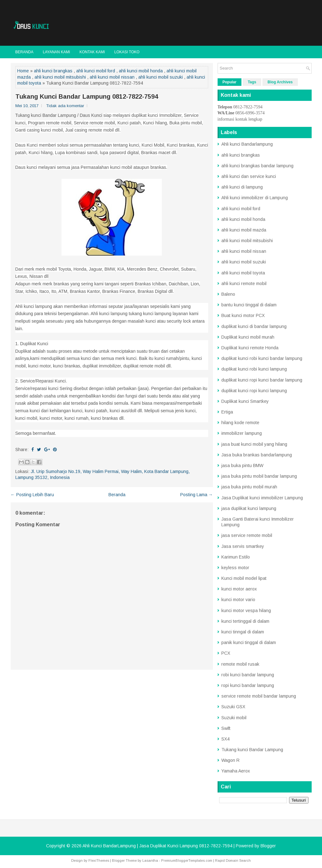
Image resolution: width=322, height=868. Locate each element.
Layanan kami (57, 52)
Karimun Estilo (236, 557)
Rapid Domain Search (233, 860)
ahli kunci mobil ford (96, 71)
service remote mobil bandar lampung (259, 696)
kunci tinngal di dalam (243, 632)
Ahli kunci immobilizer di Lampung (255, 198)
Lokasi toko (127, 52)
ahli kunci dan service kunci (249, 176)
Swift (226, 728)
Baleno (228, 294)
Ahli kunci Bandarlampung (247, 144)
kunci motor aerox (239, 589)
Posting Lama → (197, 495)
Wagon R (230, 760)
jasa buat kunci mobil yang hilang (254, 444)
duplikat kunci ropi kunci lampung (254, 391)
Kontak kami (92, 52)
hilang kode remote (240, 423)
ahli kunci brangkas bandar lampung (257, 166)
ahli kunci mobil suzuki (161, 77)
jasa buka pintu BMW (242, 465)
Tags (252, 82)
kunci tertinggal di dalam (245, 621)
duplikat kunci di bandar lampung (254, 326)
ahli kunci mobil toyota (243, 273)
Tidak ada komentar (65, 106)
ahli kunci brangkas (53, 71)
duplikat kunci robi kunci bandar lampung (262, 358)
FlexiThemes (99, 860)
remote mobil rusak (240, 664)
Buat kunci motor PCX (243, 315)
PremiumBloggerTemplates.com (187, 860)
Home (23, 71)
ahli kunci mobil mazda (244, 230)
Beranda (24, 52)
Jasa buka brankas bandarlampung (257, 455)
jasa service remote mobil (247, 535)
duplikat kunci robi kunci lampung (254, 369)
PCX (226, 653)
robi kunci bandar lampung (248, 675)
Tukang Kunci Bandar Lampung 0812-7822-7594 (87, 96)
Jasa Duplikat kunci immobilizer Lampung (262, 498)
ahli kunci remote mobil (244, 283)
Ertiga (227, 412)
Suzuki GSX (233, 707)
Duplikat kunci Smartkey (245, 401)
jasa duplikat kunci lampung (249, 508)
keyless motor (235, 568)
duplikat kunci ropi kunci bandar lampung (262, 380)
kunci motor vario (238, 600)
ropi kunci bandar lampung (248, 685)
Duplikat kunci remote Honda (250, 348)
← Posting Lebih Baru (32, 495)
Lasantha (150, 860)
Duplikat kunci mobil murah (248, 337)
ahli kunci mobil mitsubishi (60, 77)
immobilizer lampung (242, 433)
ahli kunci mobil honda (141, 71)
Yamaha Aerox (236, 771)
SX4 (225, 739)
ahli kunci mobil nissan (112, 77)
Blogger (268, 846)
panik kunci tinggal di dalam (249, 642)
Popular (230, 82)
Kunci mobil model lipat (244, 578)
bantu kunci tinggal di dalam (249, 305)
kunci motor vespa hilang (246, 611)
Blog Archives (280, 82)
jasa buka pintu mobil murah (249, 487)
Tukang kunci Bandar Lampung (252, 750)
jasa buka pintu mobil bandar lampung (259, 476)
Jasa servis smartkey (243, 546)
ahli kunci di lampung (242, 187)
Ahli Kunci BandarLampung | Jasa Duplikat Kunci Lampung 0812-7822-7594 (157, 846)
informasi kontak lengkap (240, 119)
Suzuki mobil (234, 718)
